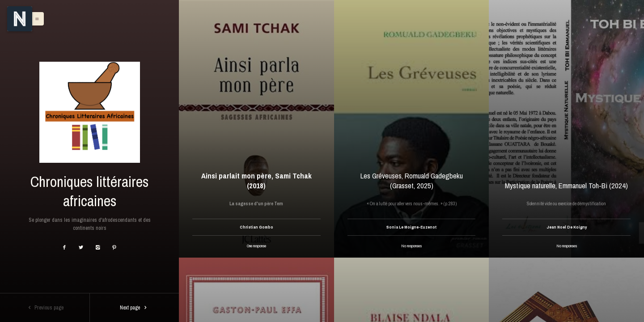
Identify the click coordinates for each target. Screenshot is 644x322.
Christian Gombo (256, 227)
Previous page (45, 308)
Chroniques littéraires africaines (89, 191)
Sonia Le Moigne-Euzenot (411, 227)
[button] (35, 19)
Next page (134, 308)
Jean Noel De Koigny (567, 227)
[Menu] (20, 19)
